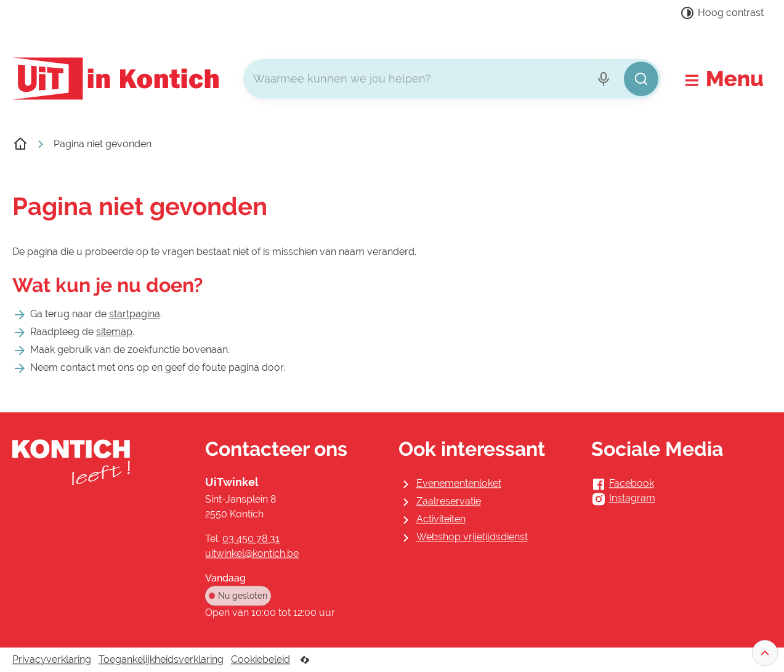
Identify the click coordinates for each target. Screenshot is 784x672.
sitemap (114, 332)
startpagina (135, 314)
